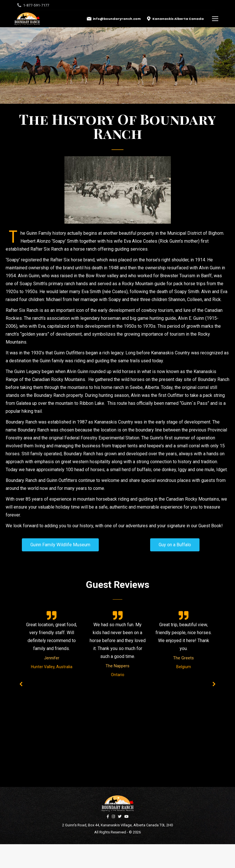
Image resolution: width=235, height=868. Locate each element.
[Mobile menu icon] (215, 19)
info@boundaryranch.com (114, 19)
